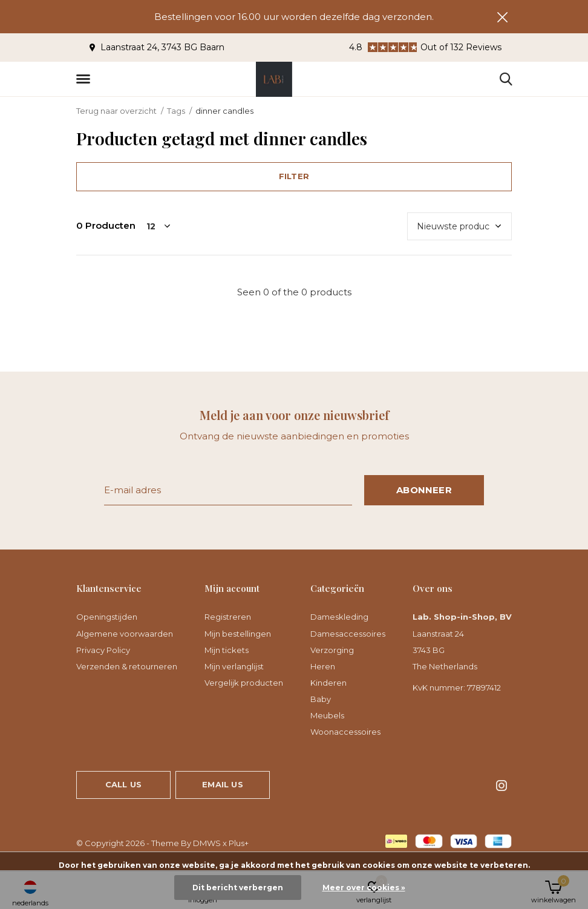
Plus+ (239, 843)
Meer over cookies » (364, 888)
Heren (323, 666)
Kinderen (328, 683)
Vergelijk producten (244, 683)
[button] (85, 79)
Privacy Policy (103, 650)
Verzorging (332, 650)
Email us (222, 784)
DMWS (207, 843)
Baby (321, 699)
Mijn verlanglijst (234, 666)
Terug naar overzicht (116, 111)
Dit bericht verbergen (238, 888)
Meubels (327, 715)
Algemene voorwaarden (125, 634)
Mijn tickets (227, 650)
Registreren (228, 617)
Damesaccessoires (348, 634)
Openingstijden (107, 617)
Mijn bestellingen (238, 634)
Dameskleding (339, 617)
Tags (176, 111)
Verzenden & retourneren (127, 666)
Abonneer (424, 490)
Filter (294, 176)
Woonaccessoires (345, 732)
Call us (123, 784)
